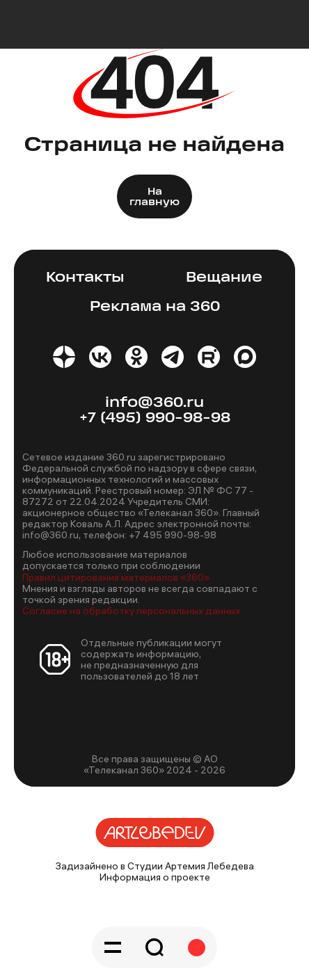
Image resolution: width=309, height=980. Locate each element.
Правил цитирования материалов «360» (116, 577)
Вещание (224, 278)
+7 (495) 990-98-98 (155, 418)
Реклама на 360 (155, 307)
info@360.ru (154, 403)
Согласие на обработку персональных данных (131, 611)
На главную (154, 198)
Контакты (85, 278)
